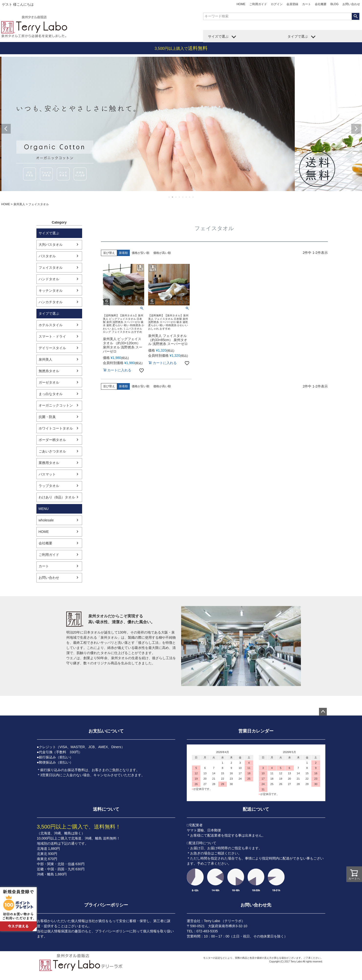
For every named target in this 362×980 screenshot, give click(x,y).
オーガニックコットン (56, 405)
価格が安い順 (141, 253)
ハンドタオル (49, 279)
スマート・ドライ (52, 336)
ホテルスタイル (51, 325)
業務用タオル (49, 463)
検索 (356, 16)
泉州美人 (19, 204)
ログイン (277, 4)
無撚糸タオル (49, 371)
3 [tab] (176, 197)
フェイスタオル (51, 268)
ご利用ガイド (258, 4)
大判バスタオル (51, 245)
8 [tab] (193, 197)
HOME (241, 4)
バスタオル (47, 256)
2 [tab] (173, 197)
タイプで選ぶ (298, 36)
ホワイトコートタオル (56, 428)
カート (307, 4)
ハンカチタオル (51, 302)
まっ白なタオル (51, 394)
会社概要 (321, 4)
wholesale (46, 520)
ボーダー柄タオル (52, 440)
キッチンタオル (51, 291)
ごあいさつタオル (52, 451)
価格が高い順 (162, 253)
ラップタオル (49, 486)
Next (356, 129)
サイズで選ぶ (218, 36)
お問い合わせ (351, 4)
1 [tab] (169, 197)
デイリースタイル (52, 348)
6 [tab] (186, 197)
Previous (6, 129)
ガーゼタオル (49, 382)
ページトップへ (323, 712)
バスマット (47, 474)
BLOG (335, 4)
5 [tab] (183, 197)
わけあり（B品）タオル (57, 497)
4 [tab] (180, 197)
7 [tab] (190, 197)
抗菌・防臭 (47, 417)
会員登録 (292, 4)
